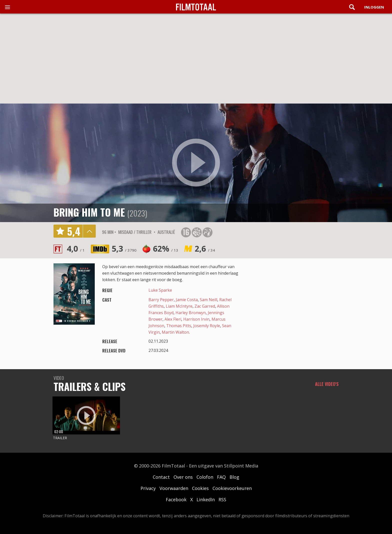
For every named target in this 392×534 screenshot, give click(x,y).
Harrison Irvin (196, 319)
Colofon (205, 477)
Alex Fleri (173, 319)
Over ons (183, 477)
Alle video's (327, 384)
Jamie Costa (187, 300)
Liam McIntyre (179, 306)
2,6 (205, 248)
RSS (222, 499)
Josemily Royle (207, 326)
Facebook (176, 499)
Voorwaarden (174, 488)
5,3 (124, 248)
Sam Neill (208, 300)
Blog (234, 477)
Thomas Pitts (179, 326)
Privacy (148, 488)
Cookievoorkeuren (232, 488)
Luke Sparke (160, 290)
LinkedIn (206, 499)
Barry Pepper (161, 300)
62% (166, 248)
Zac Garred (205, 306)
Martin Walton (175, 332)
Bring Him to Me (89, 212)
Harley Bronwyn (191, 313)
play (196, 163)
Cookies (200, 488)
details (89, 231)
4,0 (76, 248)
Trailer (60, 438)
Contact (161, 477)
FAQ (221, 477)
